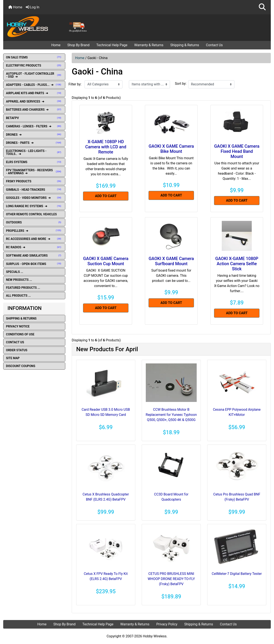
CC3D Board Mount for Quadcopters (171, 497)
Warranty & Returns (149, 45)
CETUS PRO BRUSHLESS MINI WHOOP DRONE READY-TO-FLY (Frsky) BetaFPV (171, 579)
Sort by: (181, 84)
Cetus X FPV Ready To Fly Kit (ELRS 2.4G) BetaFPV (106, 576)
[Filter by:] (103, 84)
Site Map (13, 358)
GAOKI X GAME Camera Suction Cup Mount (106, 261)
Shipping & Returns (185, 45)
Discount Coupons (21, 366)
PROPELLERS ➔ (34, 231)
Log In (33, 7)
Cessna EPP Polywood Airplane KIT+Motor (237, 412)
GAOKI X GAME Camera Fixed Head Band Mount (237, 151)
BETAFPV (34, 118)
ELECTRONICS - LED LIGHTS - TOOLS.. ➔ (34, 152)
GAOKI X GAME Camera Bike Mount (171, 149)
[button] (262, 7)
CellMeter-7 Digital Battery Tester (237, 574)
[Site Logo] (48, 26)
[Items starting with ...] (149, 84)
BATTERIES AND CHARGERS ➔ (34, 110)
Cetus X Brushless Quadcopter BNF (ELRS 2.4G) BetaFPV (106, 497)
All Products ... (18, 296)
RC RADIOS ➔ (34, 247)
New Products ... (19, 280)
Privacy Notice (18, 326)
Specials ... (15, 272)
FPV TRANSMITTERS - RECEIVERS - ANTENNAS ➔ (34, 172)
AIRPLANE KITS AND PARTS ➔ (34, 93)
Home (15, 7)
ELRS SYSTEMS (34, 162)
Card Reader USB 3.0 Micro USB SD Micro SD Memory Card (106, 412)
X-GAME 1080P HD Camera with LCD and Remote (106, 147)
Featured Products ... (23, 288)
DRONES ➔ (34, 135)
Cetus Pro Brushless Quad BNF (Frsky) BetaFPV (237, 497)
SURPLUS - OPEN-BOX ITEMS (34, 264)
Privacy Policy (167, 624)
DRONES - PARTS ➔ (34, 143)
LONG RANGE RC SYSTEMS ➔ (34, 206)
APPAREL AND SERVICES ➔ (34, 101)
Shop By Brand (78, 45)
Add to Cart (106, 196)
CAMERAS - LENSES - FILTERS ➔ (34, 126)
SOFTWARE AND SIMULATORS (34, 256)
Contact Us (214, 45)
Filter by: (75, 84)
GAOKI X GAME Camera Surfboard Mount (171, 261)
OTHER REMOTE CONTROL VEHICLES (31, 214)
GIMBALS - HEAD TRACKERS (34, 190)
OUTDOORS (34, 222)
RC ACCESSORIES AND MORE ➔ (34, 239)
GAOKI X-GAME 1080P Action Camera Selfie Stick (237, 264)
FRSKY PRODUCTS (34, 181)
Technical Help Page (112, 45)
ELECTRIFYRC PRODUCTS (34, 65)
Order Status (17, 350)
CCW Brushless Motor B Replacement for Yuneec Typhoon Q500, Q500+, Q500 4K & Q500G (171, 415)
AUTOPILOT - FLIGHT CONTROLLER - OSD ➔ (34, 75)
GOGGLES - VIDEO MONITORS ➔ (34, 198)
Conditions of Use (20, 334)
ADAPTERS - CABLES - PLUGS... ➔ (34, 85)
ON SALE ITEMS (34, 57)
